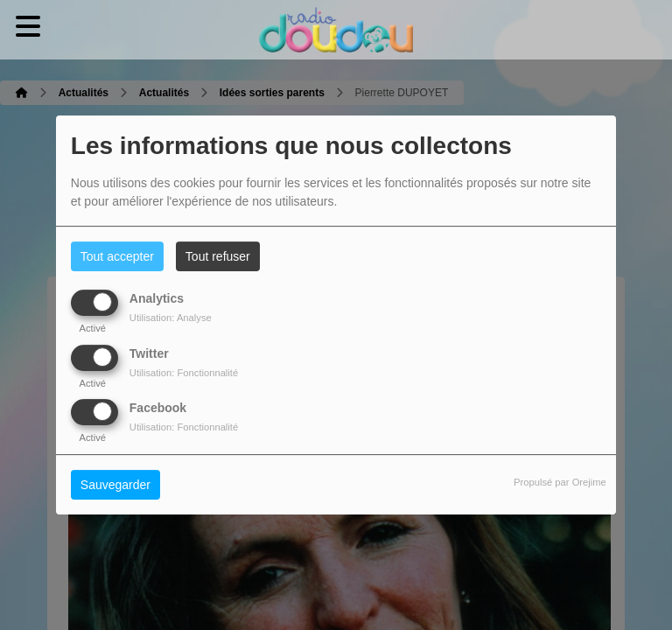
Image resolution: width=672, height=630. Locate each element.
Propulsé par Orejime (560, 482)
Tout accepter (117, 256)
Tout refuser (218, 256)
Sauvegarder (115, 485)
